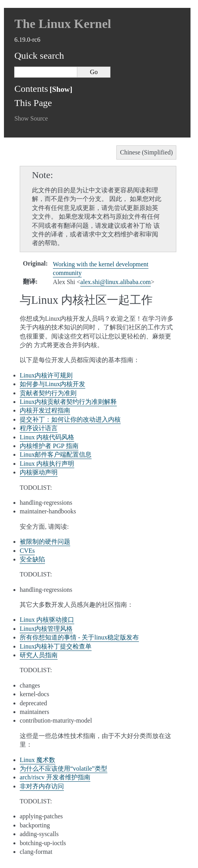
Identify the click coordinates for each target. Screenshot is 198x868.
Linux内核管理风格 (46, 629)
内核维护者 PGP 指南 (49, 446)
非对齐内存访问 (42, 786)
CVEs (27, 551)
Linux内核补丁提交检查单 (56, 646)
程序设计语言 (39, 428)
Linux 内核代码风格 (47, 437)
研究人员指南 (39, 655)
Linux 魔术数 (37, 760)
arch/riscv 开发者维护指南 (55, 777)
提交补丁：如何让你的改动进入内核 (70, 419)
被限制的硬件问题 (45, 542)
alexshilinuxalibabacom (116, 282)
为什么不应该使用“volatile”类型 (64, 769)
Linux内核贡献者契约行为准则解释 (68, 402)
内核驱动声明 (39, 472)
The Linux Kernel (63, 24)
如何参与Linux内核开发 (52, 384)
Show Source (31, 118)
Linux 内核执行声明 (47, 464)
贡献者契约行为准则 (48, 393)
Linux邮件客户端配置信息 (56, 454)
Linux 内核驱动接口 (47, 620)
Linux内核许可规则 (46, 375)
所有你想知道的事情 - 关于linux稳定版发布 (79, 637)
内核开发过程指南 (45, 410)
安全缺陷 (32, 559)
